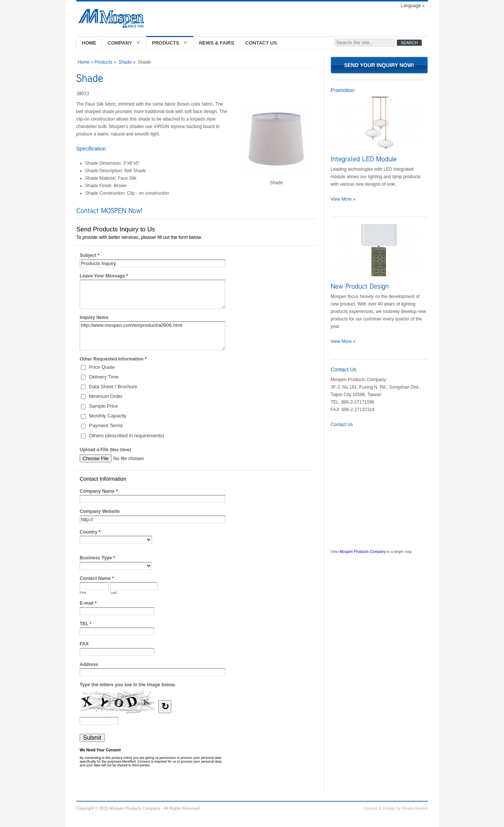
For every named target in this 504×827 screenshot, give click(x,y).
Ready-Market (415, 808)
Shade (125, 62)
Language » (413, 6)
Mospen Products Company (363, 552)
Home (84, 62)
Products (103, 62)
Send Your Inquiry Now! (379, 65)
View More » (343, 199)
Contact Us (342, 425)
